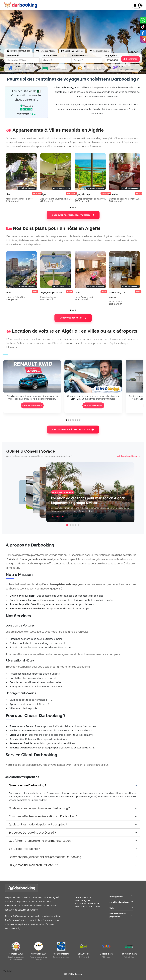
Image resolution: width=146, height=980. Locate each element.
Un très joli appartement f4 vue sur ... (125, 199)
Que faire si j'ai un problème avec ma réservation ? (41, 841)
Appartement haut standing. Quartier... (56, 199)
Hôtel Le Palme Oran (16, 297)
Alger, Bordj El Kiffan (51, 293)
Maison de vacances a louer (19, 199)
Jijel (8, 194)
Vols (121, 908)
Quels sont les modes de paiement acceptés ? (38, 824)
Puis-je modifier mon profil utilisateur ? (33, 865)
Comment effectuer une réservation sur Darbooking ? (43, 816)
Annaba (113, 194)
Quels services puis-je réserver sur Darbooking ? (39, 808)
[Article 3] (73, 525)
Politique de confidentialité (87, 903)
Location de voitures (121, 902)
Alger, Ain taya (83, 194)
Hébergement (121, 897)
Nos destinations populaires (121, 915)
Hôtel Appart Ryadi (84, 297)
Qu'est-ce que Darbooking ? (28, 785)
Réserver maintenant (32, 405)
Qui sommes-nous (83, 897)
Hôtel (35, 292)
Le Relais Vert (116, 302)
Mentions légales (82, 900)
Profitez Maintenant (93, 405)
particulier (37, 193)
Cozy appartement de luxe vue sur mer (91, 199)
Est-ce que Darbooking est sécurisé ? (32, 833)
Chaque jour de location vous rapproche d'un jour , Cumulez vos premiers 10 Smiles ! (93, 397)
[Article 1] (67, 525)
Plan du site (87, 906)
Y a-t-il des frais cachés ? (24, 849)
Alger (43, 194)
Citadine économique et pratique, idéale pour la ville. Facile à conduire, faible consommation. (32, 397)
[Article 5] (79, 525)
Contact (98, 906)
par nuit (13, 201)
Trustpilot (8, 971)
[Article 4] (76, 525)
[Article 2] (70, 525)
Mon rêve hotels (48, 297)
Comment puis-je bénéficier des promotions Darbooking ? (46, 857)
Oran (9, 293)
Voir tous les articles (128, 456)
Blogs (77, 906)
